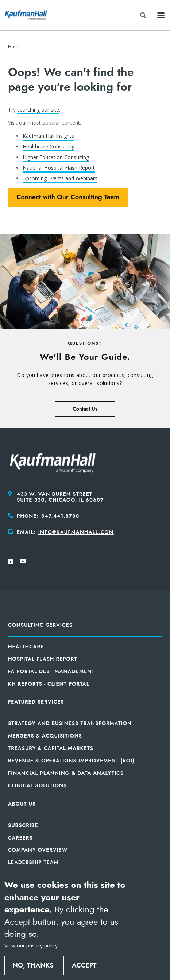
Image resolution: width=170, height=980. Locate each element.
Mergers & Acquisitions (45, 736)
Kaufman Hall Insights (48, 136)
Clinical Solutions (37, 785)
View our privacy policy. (32, 945)
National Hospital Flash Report (59, 168)
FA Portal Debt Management (51, 671)
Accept (84, 965)
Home (14, 47)
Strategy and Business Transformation (70, 723)
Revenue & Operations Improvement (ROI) (71, 761)
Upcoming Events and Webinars (60, 178)
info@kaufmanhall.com (76, 532)
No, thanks (33, 965)
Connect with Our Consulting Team (68, 197)
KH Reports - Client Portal (49, 684)
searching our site (38, 110)
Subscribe (23, 825)
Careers (20, 838)
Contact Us (85, 409)
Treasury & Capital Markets (51, 748)
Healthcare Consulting (49, 146)
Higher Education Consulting (56, 157)
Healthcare (26, 647)
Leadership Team (33, 862)
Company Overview (38, 850)
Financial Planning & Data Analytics (66, 773)
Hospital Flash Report (43, 659)
